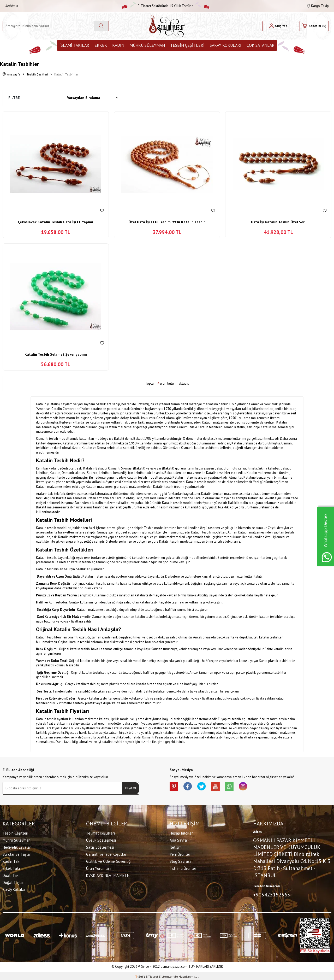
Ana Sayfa (178, 839)
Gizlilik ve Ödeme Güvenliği (109, 861)
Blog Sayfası (180, 861)
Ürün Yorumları (99, 868)
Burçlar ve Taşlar (17, 853)
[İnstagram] (253, 787)
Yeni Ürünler (180, 853)
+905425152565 (272, 894)
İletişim (12, 6)
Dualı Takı (11, 875)
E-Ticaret (152, 975)
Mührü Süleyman (147, 45)
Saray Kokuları (226, 45)
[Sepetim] (314, 26)
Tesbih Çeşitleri (187, 45)
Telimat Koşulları (100, 832)
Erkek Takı (11, 868)
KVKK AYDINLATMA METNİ (108, 875)
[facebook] (190, 787)
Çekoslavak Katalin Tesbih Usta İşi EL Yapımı (56, 222)
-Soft (141, 975)
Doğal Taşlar (13, 882)
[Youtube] (222, 787)
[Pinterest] (175, 787)
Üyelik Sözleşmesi (101, 839)
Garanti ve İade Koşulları (107, 853)
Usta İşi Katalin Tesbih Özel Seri (278, 222)
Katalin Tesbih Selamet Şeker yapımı (56, 354)
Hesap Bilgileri (182, 832)
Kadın (118, 45)
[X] (206, 787)
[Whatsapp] (237, 787)
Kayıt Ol (131, 788)
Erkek (101, 45)
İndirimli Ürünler (183, 868)
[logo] (167, 26)
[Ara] (101, 26)
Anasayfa (11, 75)
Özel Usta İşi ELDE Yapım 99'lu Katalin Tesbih (167, 222)
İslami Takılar (74, 45)
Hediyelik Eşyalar (17, 846)
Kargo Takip (318, 6)
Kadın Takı (11, 861)
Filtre (14, 98)
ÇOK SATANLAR (261, 45)
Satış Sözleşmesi (100, 846)
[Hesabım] (278, 26)
